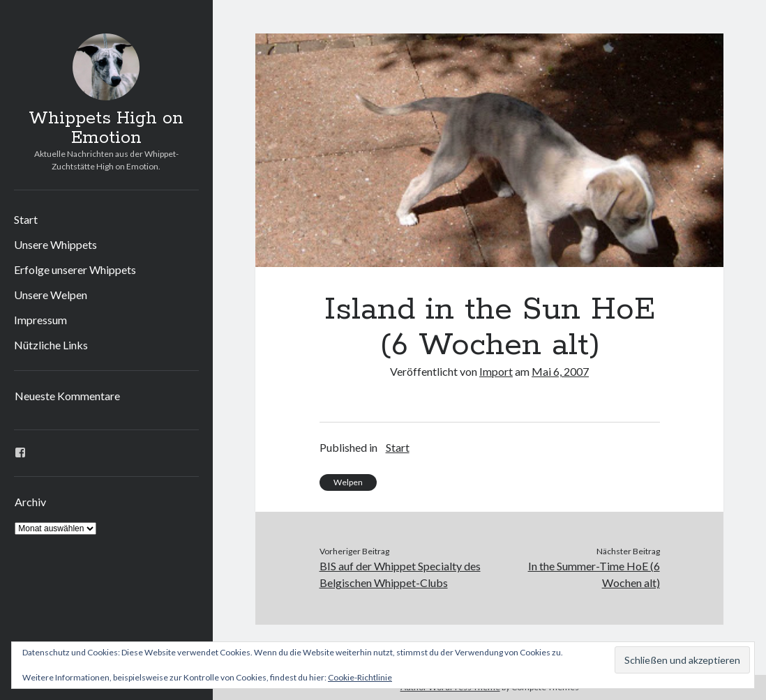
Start (26, 219)
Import (496, 371)
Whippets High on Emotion (106, 128)
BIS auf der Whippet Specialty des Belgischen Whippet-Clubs (400, 574)
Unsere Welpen (51, 295)
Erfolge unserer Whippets (75, 269)
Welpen (348, 482)
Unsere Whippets (55, 244)
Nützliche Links (51, 345)
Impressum (40, 320)
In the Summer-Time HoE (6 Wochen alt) (594, 574)
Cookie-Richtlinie (360, 677)
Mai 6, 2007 (560, 371)
